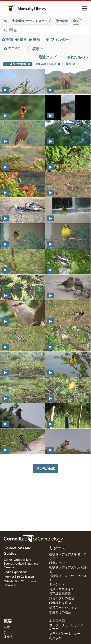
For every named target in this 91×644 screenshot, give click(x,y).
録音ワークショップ (63, 608)
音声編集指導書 (60, 594)
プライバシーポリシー (65, 634)
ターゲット (57, 585)
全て (76, 21)
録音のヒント (59, 563)
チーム (8, 632)
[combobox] (49, 30)
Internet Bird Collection (19, 577)
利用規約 (55, 638)
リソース (57, 548)
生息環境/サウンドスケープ (31, 21)
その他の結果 (46, 469)
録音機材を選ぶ (60, 603)
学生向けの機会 (60, 612)
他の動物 (62, 21)
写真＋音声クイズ (62, 589)
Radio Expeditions (15, 572)
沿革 (7, 628)
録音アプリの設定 (62, 598)
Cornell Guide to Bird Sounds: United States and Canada (21, 564)
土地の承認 (57, 621)
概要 (8, 622)
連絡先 (8, 637)
